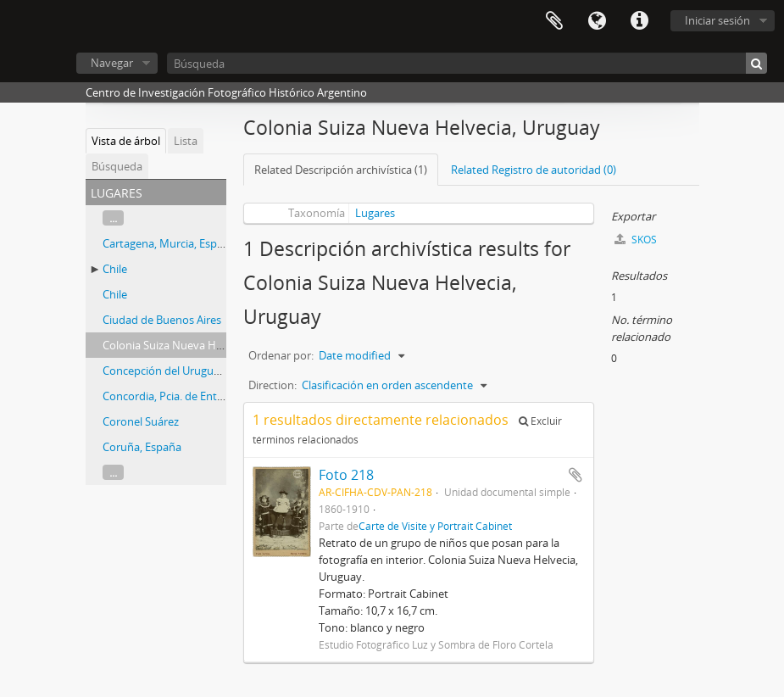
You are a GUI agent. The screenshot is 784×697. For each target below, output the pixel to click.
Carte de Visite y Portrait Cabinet (435, 526)
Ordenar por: (281, 355)
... (113, 218)
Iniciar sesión (717, 20)
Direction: (272, 385)
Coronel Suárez (141, 421)
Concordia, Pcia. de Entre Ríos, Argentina (204, 396)
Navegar (112, 63)
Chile (115, 269)
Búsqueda (117, 166)
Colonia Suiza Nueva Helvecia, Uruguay (200, 345)
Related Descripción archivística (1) (341, 170)
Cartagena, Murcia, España (169, 243)
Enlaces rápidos (639, 21)
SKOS (636, 240)
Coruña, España (142, 447)
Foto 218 (346, 475)
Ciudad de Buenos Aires (162, 320)
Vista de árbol (126, 141)
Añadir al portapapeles (575, 475)
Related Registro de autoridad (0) (534, 170)
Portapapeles (554, 21)
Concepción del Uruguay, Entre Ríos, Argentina (219, 371)
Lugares (375, 213)
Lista (186, 141)
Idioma (597, 21)
